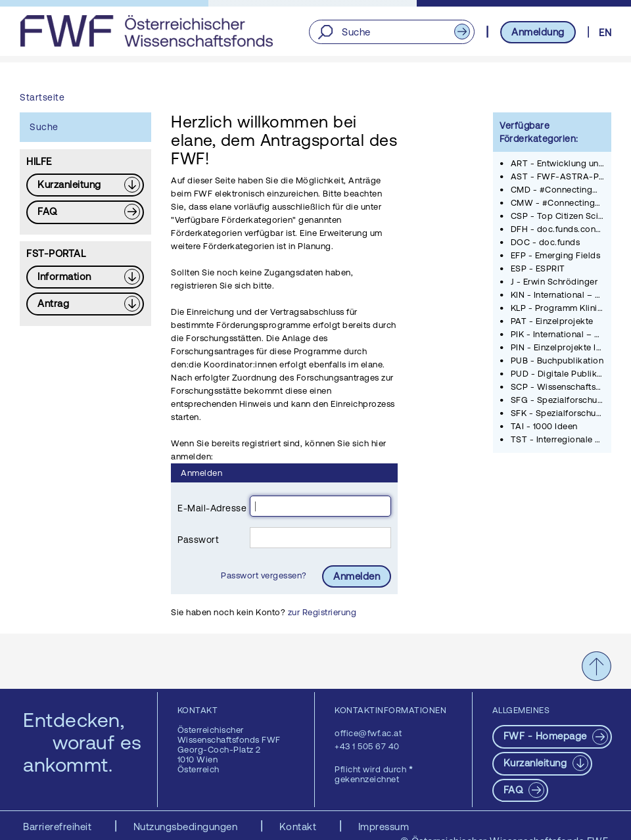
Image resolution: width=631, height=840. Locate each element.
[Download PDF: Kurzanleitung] (85, 185)
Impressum (384, 827)
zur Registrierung (322, 612)
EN (605, 33)
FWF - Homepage (547, 736)
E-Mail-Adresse (212, 508)
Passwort (198, 540)
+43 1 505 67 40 (367, 746)
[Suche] (391, 32)
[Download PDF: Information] (85, 277)
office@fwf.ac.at (368, 733)
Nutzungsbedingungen (187, 827)
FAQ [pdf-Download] (515, 790)
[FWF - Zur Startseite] (146, 31)
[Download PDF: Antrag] (85, 304)
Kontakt (299, 827)
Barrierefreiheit (59, 827)
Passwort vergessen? (265, 575)
